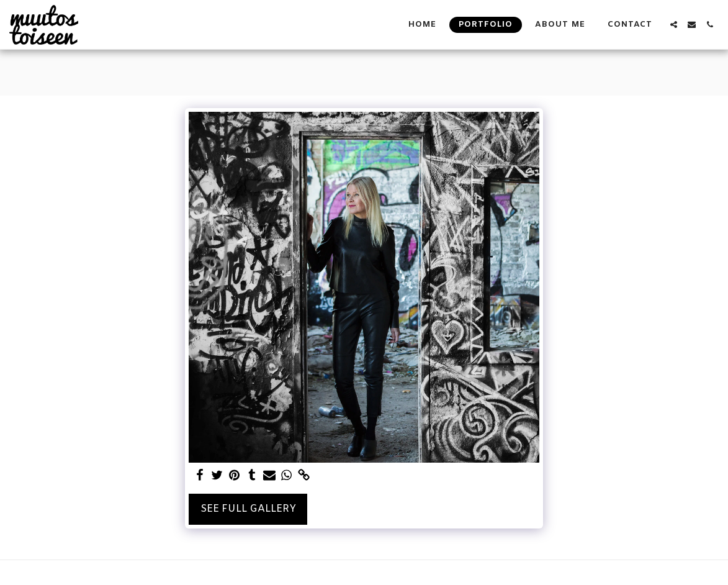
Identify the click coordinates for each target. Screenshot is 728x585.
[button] (674, 25)
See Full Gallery (248, 509)
